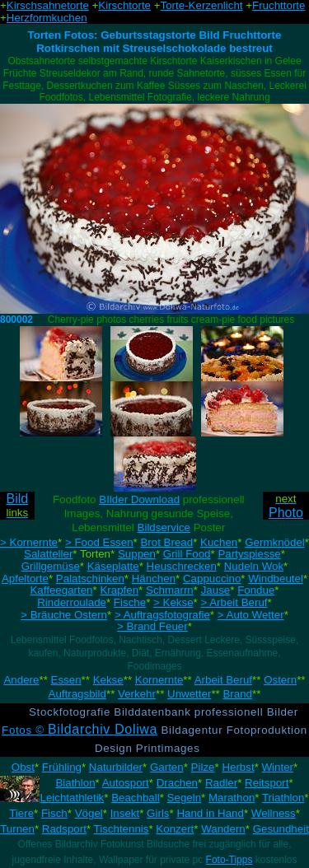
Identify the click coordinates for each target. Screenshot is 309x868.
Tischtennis (122, 829)
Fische (130, 602)
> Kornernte (29, 542)
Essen (66, 680)
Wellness (274, 813)
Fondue (256, 590)
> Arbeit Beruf (234, 602)
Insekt (125, 813)
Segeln (185, 798)
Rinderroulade (72, 602)
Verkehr (137, 694)
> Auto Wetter (251, 615)
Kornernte (159, 680)
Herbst (238, 767)
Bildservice (164, 527)
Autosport (126, 783)
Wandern (223, 829)
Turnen (17, 829)
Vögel (89, 813)
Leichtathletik (72, 798)
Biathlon (75, 783)
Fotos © (80, 730)
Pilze (203, 767)
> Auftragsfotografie (162, 615)
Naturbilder (116, 767)
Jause (216, 590)
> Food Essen (99, 542)
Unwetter (189, 694)
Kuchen (219, 542)
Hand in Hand (210, 813)
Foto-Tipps (229, 860)
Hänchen (154, 579)
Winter (278, 767)
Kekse (108, 680)
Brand (237, 694)
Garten (167, 767)
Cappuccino (212, 579)
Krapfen (119, 590)
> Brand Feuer (152, 626)
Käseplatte (113, 566)
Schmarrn (170, 590)
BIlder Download (139, 499)
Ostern (280, 680)
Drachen (177, 783)
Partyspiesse (249, 554)
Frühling (62, 767)
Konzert (175, 829)
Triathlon (283, 798)
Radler (221, 783)
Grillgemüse (51, 566)
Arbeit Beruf (223, 680)
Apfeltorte (25, 579)
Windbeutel (276, 579)
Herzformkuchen (47, 18)
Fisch (54, 813)
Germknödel (275, 542)
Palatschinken (90, 579)
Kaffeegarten (61, 590)
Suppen (137, 554)
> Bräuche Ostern (64, 615)
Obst (23, 767)
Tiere (21, 813)
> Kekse (173, 602)
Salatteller (48, 554)
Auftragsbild (77, 694)
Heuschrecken (182, 566)
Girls (158, 813)
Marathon (232, 798)
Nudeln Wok (254, 566)
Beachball (136, 798)
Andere (21, 680)
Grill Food (187, 554)
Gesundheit (281, 829)
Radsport (64, 829)
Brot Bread (166, 542)
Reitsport (267, 783)
